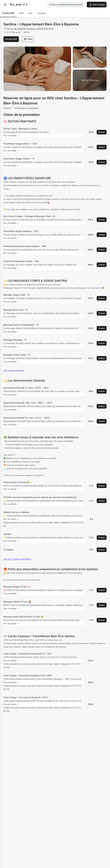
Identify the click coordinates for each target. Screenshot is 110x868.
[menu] (5, 5)
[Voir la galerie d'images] (90, 80)
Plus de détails (16, 136)
